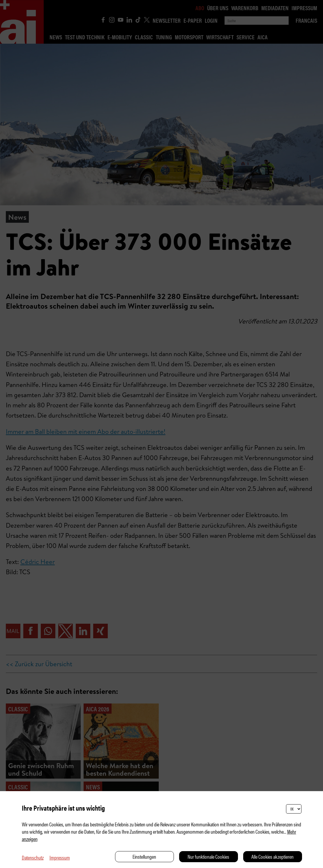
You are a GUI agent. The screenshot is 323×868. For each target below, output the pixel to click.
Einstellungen (144, 856)
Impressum (60, 857)
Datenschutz (33, 857)
